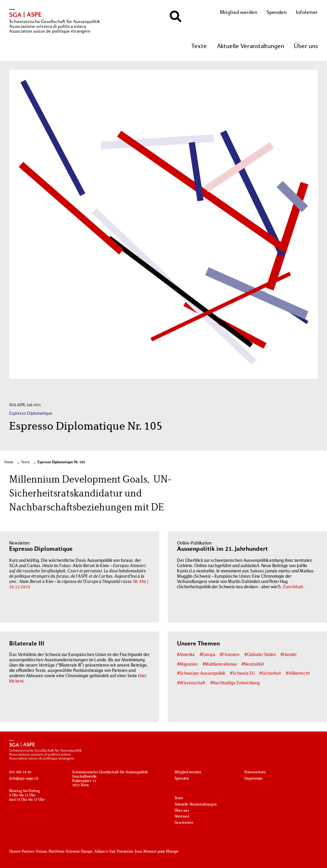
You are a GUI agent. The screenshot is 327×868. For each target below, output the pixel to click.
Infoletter (307, 12)
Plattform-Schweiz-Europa (70, 852)
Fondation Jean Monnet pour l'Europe (148, 852)
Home (9, 463)
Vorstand (182, 817)
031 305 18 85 (20, 773)
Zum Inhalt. (293, 587)
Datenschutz (255, 773)
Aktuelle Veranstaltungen (251, 47)
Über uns (306, 47)
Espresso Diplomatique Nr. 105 (61, 463)
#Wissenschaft (191, 683)
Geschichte (184, 823)
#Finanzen (230, 655)
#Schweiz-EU (242, 674)
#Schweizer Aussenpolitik (201, 674)
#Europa (208, 655)
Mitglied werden (239, 12)
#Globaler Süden (260, 655)
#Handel (288, 655)
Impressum (253, 779)
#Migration (187, 664)
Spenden (277, 12)
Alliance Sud (105, 852)
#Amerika (186, 655)
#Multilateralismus (220, 664)
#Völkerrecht (298, 674)
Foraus (41, 852)
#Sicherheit (270, 674)
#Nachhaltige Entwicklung (235, 683)
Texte (199, 47)
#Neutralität (253, 664)
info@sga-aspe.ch (24, 779)
